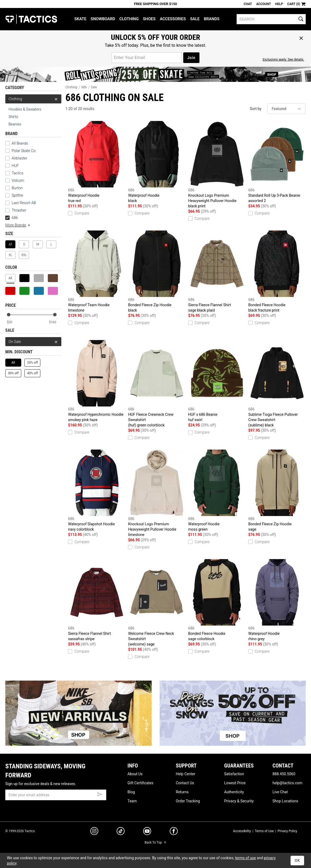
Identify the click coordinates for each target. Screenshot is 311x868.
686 (12, 218)
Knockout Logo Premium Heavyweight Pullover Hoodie (217, 165)
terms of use (245, 858)
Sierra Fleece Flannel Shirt (217, 272)
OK (297, 861)
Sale (195, 19)
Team (132, 801)
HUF (15, 166)
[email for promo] (147, 58)
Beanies (15, 124)
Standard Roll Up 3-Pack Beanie (277, 162)
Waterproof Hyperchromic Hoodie (97, 381)
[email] (56, 795)
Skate (80, 19)
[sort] (286, 109)
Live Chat (280, 792)
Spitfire (17, 195)
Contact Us (185, 783)
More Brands (18, 225)
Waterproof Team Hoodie (97, 272)
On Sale (33, 342)
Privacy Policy (287, 831)
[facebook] (174, 832)
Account (264, 4)
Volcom (18, 181)
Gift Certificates (140, 783)
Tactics (31, 19)
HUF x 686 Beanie (217, 381)
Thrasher (19, 210)
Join (191, 58)
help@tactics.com (287, 783)
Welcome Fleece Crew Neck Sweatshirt (157, 603)
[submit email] (100, 794)
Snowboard (103, 19)
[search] (271, 19)
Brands (212, 19)
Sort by (256, 109)
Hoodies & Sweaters (25, 109)
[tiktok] (121, 832)
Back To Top (155, 842)
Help (279, 4)
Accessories (173, 19)
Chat (248, 4)
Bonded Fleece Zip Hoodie (157, 272)
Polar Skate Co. (24, 151)
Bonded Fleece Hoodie (277, 272)
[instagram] (94, 832)
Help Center (186, 774)
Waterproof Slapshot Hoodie (97, 491)
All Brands (20, 143)
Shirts (13, 117)
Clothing (129, 19)
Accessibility (242, 831)
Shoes (149, 19)
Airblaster (20, 158)
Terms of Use (264, 831)
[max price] (55, 322)
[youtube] (147, 832)
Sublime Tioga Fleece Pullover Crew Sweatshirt (277, 384)
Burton (17, 188)
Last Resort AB (24, 203)
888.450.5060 (284, 774)
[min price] (13, 322)
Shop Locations (285, 801)
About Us (135, 774)
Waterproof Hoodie (97, 162)
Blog (131, 792)
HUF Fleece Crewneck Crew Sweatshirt (157, 384)
